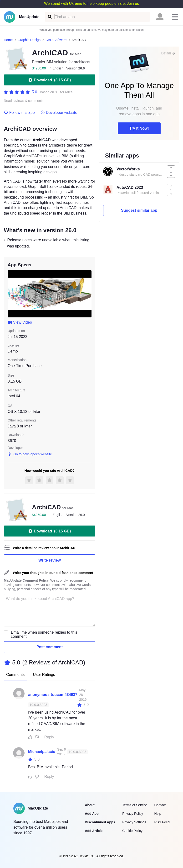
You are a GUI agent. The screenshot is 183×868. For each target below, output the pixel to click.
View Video (20, 322)
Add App (92, 814)
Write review (50, 560)
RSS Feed (162, 822)
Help (158, 814)
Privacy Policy (133, 814)
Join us (133, 3)
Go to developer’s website (30, 454)
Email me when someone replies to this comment (44, 634)
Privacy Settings (134, 822)
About (90, 805)
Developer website (59, 113)
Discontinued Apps (100, 822)
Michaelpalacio (42, 752)
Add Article (94, 831)
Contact (160, 805)
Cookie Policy (132, 831)
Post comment (50, 647)
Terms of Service (135, 805)
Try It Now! (139, 128)
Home (8, 40)
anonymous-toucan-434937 (53, 695)
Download (50, 80)
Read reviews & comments (24, 101)
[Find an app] (49, 17)
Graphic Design (29, 40)
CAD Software (56, 40)
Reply (49, 737)
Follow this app (19, 113)
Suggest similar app (139, 210)
